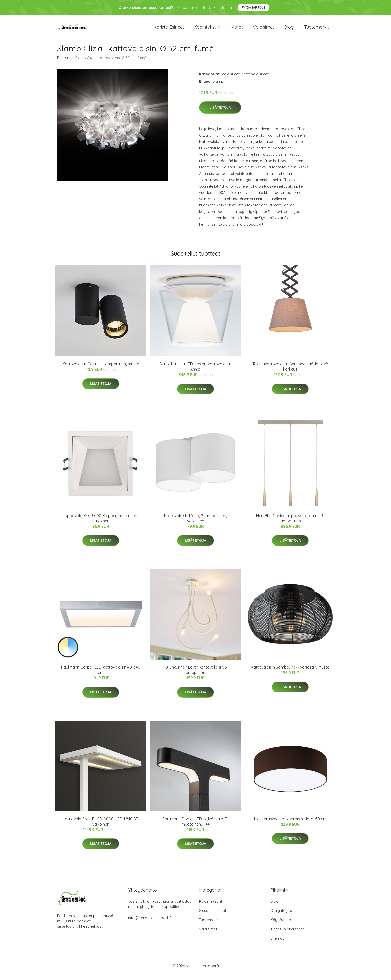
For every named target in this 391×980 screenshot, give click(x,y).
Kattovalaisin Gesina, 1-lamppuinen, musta (101, 370)
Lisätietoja (220, 113)
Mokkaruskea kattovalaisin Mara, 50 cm (290, 824)
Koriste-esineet (169, 30)
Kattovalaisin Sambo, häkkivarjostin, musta (290, 673)
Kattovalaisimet (255, 80)
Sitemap (277, 944)
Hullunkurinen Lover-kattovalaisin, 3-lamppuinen (196, 675)
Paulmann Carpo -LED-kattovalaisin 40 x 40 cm (101, 675)
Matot (237, 30)
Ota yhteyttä (281, 916)
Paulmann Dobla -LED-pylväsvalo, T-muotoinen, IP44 (195, 827)
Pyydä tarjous (253, 8)
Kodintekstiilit (207, 30)
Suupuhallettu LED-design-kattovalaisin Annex (195, 372)
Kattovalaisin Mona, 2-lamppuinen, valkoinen (195, 524)
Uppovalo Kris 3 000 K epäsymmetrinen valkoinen (101, 524)
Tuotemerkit (317, 30)
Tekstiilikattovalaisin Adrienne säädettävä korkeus (290, 372)
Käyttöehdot (281, 925)
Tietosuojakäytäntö (287, 935)
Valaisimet (263, 30)
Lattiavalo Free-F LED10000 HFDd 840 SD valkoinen (101, 827)
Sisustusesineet (213, 916)
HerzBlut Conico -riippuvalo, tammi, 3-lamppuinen (290, 524)
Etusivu (63, 63)
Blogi (289, 30)
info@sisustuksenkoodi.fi (150, 923)
